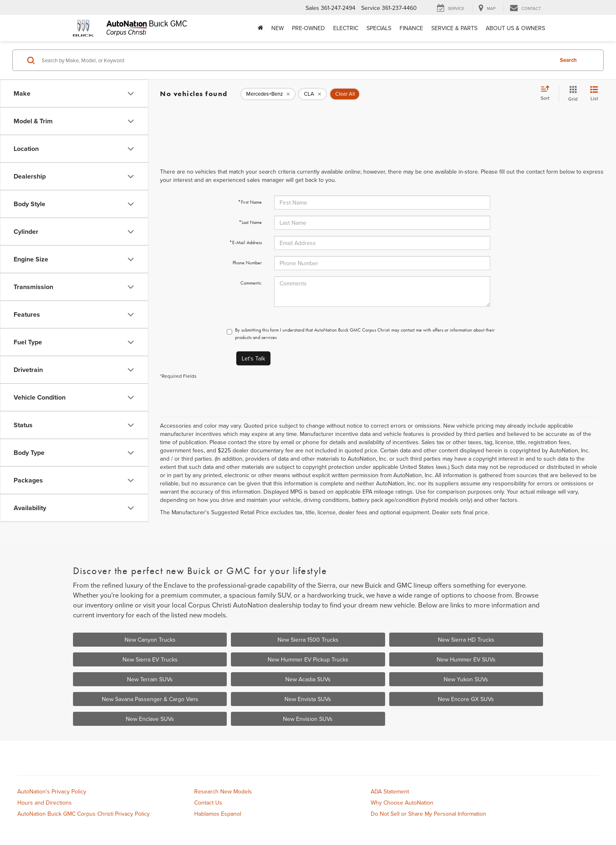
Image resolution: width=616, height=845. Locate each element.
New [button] (277, 28)
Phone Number (247, 263)
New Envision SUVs (308, 719)
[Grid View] (571, 94)
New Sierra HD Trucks (466, 640)
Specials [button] (379, 28)
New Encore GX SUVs (466, 699)
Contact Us (208, 803)
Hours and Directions (45, 803)
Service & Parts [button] (454, 28)
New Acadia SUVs (308, 679)
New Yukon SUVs (466, 679)
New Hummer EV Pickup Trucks (308, 659)
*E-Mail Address (246, 242)
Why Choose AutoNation (402, 803)
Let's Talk (253, 358)
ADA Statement (390, 791)
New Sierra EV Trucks (150, 659)
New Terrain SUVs (150, 679)
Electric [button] (346, 28)
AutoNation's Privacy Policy (52, 791)
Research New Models (223, 791)
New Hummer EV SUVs (466, 659)
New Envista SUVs (308, 699)
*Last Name (250, 222)
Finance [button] (411, 28)
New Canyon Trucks (150, 640)
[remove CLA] (313, 94)
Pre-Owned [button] (308, 28)
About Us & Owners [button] (515, 28)
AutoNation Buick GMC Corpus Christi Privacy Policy (83, 814)
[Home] (260, 28)
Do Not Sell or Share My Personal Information (428, 814)
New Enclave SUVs (150, 719)
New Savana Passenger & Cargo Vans (150, 699)
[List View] (594, 94)
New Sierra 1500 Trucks (308, 640)
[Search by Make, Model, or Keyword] (296, 60)
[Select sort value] (548, 94)
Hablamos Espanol (218, 814)
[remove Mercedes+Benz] (268, 94)
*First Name (250, 202)
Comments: (251, 283)
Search (568, 60)
